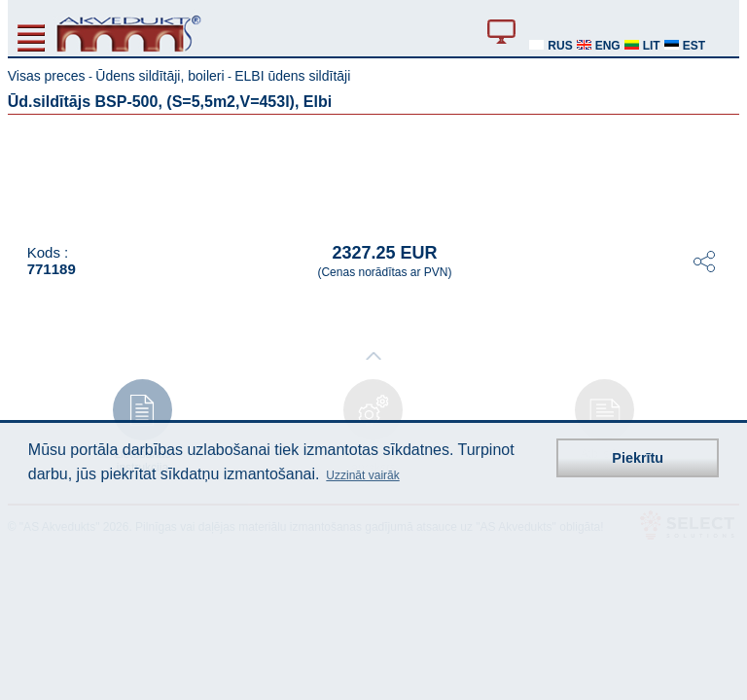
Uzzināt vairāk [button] (362, 475)
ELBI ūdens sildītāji (292, 76)
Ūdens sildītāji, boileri (160, 76)
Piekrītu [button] (638, 458)
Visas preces (47, 76)
